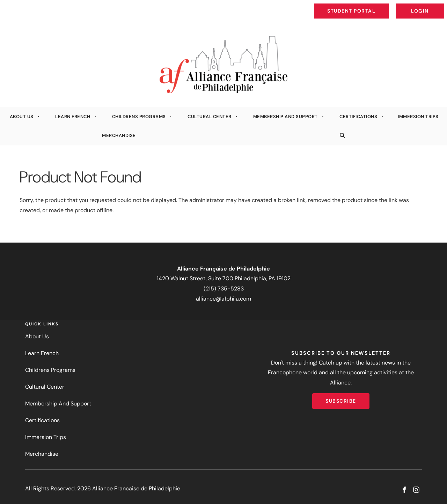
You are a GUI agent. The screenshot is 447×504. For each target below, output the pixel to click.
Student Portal (367, 6)
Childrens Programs (139, 117)
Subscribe (341, 398)
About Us (22, 117)
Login (438, 6)
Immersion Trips (46, 437)
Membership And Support (285, 117)
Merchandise (119, 135)
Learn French (73, 117)
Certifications (358, 117)
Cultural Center (210, 117)
